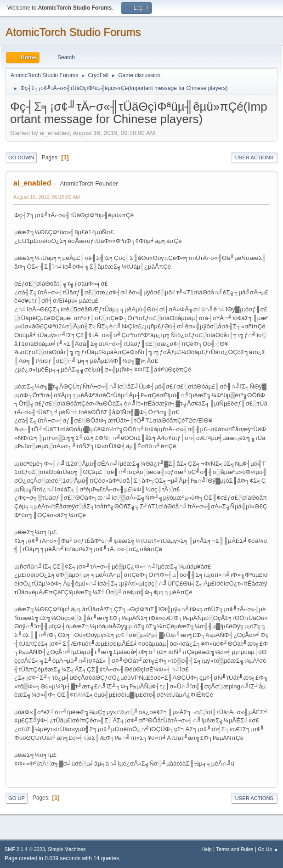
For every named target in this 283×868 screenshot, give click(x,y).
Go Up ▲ (268, 849)
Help (207, 849)
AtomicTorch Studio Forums (73, 32)
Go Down (21, 158)
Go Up (17, 798)
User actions (254, 158)
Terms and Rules (235, 849)
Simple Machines (67, 849)
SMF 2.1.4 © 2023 (25, 849)
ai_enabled (32, 183)
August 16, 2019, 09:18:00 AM (47, 197)
